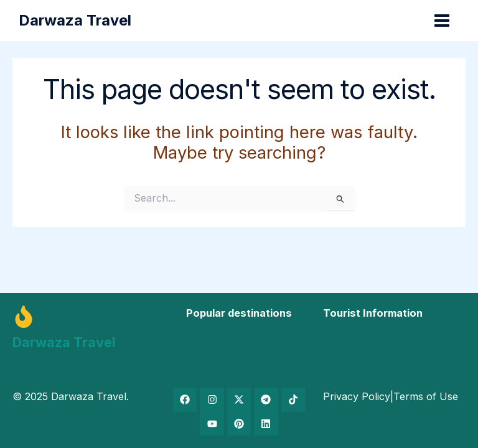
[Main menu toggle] (441, 21)
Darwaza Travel (76, 20)
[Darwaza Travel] (24, 317)
